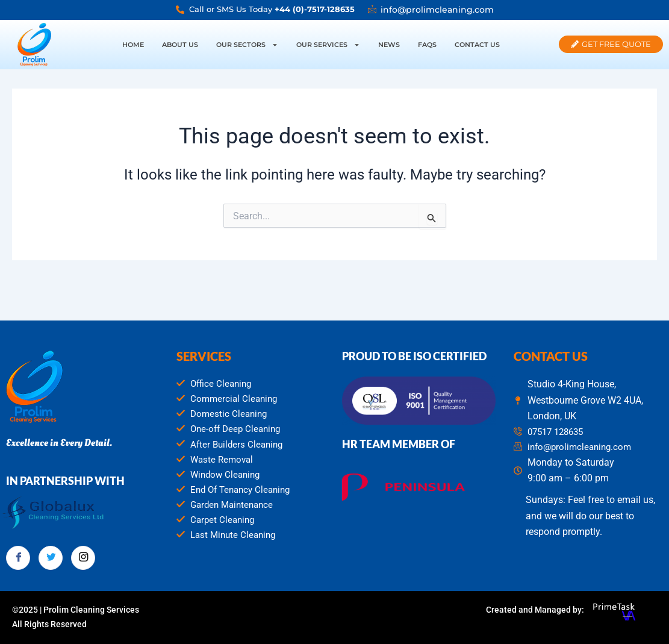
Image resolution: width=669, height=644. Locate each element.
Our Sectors (247, 45)
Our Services (328, 45)
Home (133, 45)
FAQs (427, 45)
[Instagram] (83, 555)
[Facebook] (18, 555)
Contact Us (477, 45)
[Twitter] (51, 555)
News (389, 45)
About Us (180, 45)
